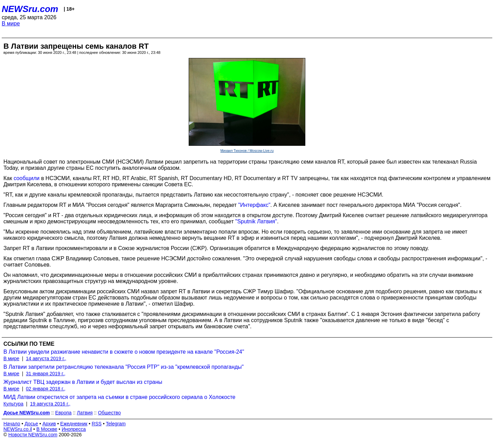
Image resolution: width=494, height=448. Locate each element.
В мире (11, 23)
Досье (31, 424)
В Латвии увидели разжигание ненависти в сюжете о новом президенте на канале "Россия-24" (124, 352)
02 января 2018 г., (45, 389)
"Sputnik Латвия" (256, 221)
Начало (12, 424)
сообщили (27, 178)
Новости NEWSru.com (33, 435)
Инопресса (74, 429)
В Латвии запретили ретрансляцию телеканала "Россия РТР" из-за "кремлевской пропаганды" (123, 367)
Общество (110, 413)
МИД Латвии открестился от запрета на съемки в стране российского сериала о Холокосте (119, 397)
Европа (63, 413)
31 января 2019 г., (45, 374)
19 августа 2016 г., (50, 404)
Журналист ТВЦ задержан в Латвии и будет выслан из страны (83, 382)
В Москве (47, 429)
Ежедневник (74, 424)
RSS (97, 424)
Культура (13, 404)
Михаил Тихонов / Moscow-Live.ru (247, 151)
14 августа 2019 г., (46, 358)
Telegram (116, 424)
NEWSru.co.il (18, 429)
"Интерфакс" (254, 205)
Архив (49, 424)
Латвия (85, 413)
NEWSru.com (30, 9)
